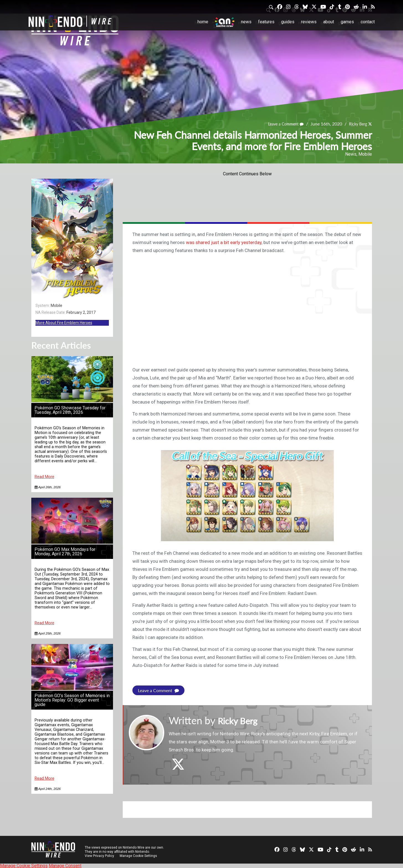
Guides (288, 22)
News (246, 22)
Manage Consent (65, 865)
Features (266, 22)
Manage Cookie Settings (139, 856)
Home (203, 22)
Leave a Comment (281, 124)
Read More (44, 477)
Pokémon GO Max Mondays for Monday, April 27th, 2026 (65, 552)
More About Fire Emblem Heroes (64, 323)
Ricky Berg (356, 124)
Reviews (309, 22)
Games (347, 22)
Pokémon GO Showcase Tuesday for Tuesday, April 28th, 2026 (70, 410)
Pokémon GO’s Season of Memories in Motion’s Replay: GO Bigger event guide (72, 700)
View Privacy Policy (99, 856)
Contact (368, 22)
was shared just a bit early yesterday (224, 242)
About (329, 22)
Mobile (365, 154)
